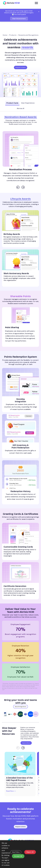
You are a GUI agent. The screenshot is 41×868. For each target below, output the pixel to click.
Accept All (18, 856)
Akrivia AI (21, 108)
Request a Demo (21, 67)
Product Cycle (13, 103)
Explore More (26, 740)
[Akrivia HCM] (11, 3)
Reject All (30, 852)
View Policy (16, 852)
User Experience (27, 103)
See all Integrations (21, 703)
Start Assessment (19, 19)
